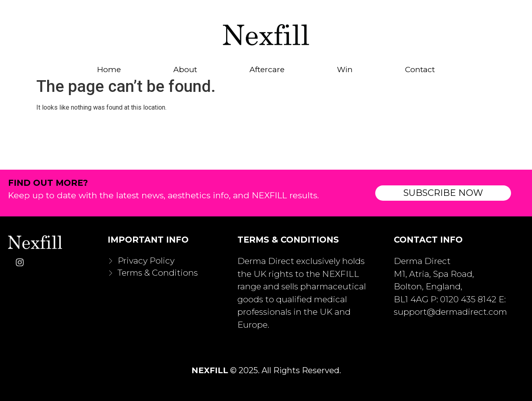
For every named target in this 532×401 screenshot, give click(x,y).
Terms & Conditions (158, 273)
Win (345, 70)
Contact (420, 70)
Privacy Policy (146, 261)
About (185, 70)
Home (109, 70)
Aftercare (267, 70)
